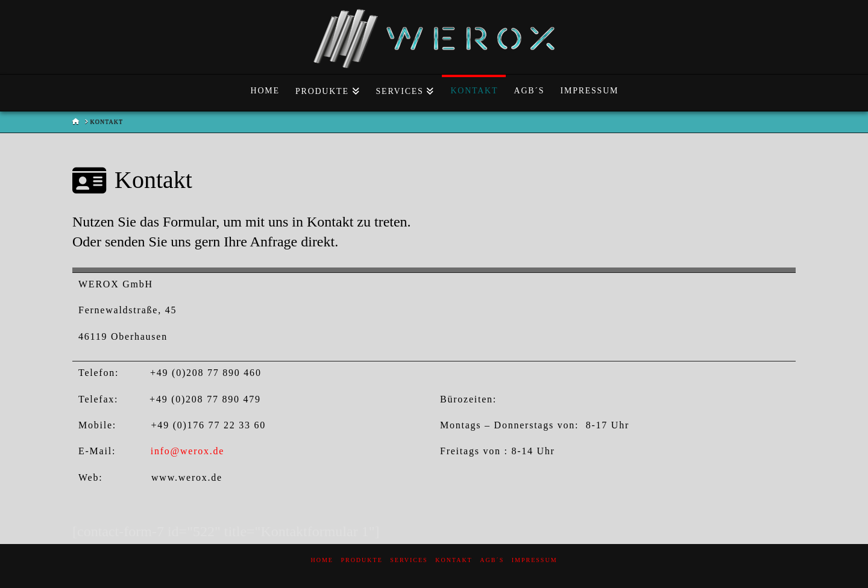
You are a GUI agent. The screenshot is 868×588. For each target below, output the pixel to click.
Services (409, 560)
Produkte (361, 560)
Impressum (535, 560)
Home (322, 560)
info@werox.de (187, 451)
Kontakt (454, 560)
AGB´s (492, 560)
